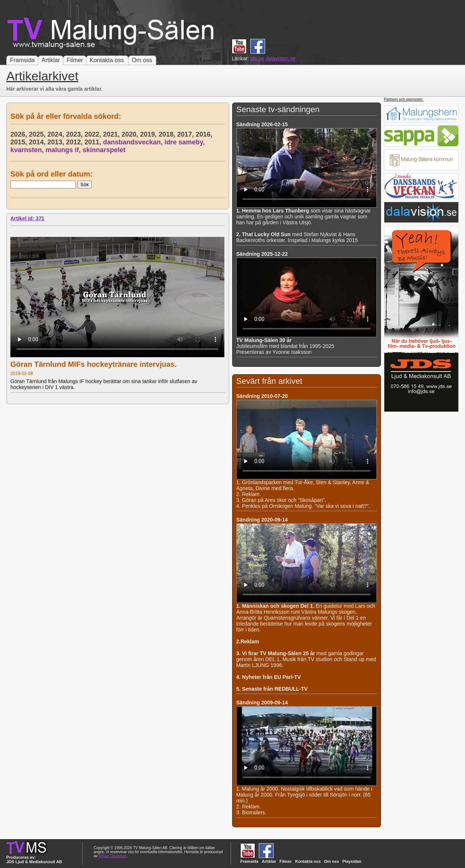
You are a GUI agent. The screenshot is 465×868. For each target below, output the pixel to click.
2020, (131, 134)
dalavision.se (280, 58)
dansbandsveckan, (134, 142)
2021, (112, 134)
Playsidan (352, 861)
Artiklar (51, 60)
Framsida (22, 60)
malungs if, (64, 150)
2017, (186, 134)
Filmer (75, 60)
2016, (205, 134)
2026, (20, 134)
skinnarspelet (104, 150)
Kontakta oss (107, 60)
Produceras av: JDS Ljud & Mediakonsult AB (34, 859)
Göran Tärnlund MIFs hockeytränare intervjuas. (93, 364)
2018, (168, 134)
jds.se (257, 58)
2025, (38, 134)
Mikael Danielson (113, 856)
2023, (75, 134)
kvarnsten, (28, 150)
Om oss (142, 60)
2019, (149, 134)
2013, (57, 142)
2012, (75, 142)
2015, (20, 142)
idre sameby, (185, 142)
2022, (94, 134)
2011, (94, 142)
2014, (38, 142)
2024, (57, 134)
